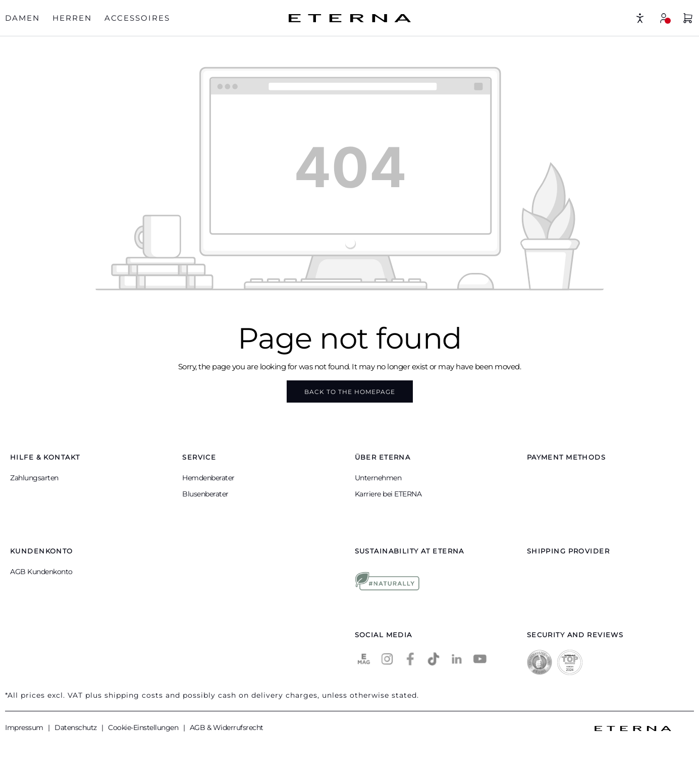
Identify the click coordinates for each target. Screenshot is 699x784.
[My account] (664, 18)
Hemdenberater (208, 478)
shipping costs (134, 695)
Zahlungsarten (34, 478)
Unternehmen (378, 478)
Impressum (25, 727)
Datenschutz (76, 727)
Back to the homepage (350, 392)
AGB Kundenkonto (41, 572)
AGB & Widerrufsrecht (227, 727)
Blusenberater (205, 494)
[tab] (22, 18)
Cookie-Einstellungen (144, 727)
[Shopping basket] (688, 19)
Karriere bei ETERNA (388, 494)
